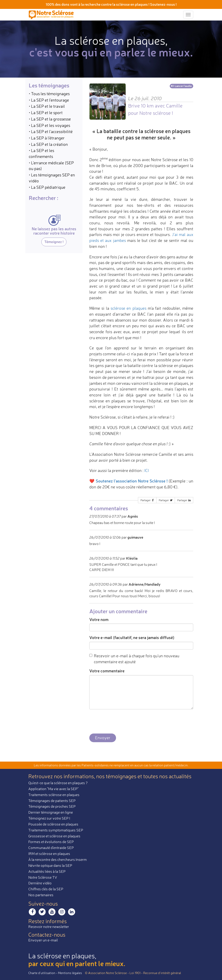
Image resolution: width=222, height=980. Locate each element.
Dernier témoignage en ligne (51, 812)
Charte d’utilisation (42, 973)
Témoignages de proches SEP (52, 806)
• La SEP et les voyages (49, 125)
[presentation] (124, 722)
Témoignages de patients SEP (52, 801)
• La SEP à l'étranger (47, 138)
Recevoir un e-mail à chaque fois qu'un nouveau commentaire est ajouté (134, 659)
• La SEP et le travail (47, 106)
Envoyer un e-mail (43, 940)
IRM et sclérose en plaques (49, 854)
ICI (147, 470)
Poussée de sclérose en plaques (53, 824)
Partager (148, 500)
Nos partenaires (41, 895)
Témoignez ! (54, 242)
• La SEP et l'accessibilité (51, 131)
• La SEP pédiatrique (47, 187)
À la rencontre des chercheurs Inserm (58, 859)
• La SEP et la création (48, 144)
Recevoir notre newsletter (49, 927)
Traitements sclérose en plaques (54, 795)
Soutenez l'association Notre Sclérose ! (132, 481)
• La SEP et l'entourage (49, 100)
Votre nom (99, 619)
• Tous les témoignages (49, 94)
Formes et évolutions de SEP (51, 842)
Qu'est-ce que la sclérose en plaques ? (58, 783)
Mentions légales (70, 973)
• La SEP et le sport (46, 113)
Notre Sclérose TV (43, 877)
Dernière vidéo (40, 883)
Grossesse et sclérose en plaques (54, 836)
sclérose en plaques (128, 308)
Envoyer (103, 738)
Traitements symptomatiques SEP (56, 830)
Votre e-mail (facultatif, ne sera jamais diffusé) (132, 637)
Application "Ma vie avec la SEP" (53, 789)
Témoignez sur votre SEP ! (49, 818)
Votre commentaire (107, 671)
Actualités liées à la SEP (47, 871)
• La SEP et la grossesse (50, 119)
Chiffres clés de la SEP (46, 889)
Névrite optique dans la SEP (50, 865)
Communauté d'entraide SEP (51, 848)
